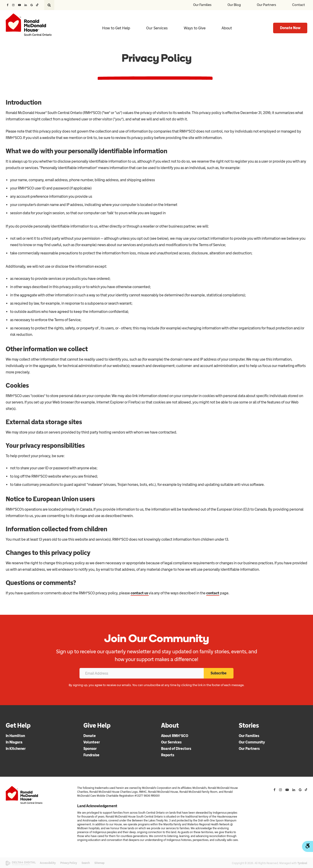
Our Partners (266, 5)
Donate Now (290, 28)
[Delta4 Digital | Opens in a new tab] (21, 863)
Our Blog (234, 5)
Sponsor (90, 749)
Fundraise (91, 755)
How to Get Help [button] (116, 28)
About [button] (227, 28)
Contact (299, 5)
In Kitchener (16, 749)
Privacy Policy (69, 863)
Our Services (171, 742)
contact (213, 593)
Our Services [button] (157, 28)
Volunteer (92, 742)
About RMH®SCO (175, 736)
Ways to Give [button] (195, 28)
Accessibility (48, 863)
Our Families (202, 5)
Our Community (252, 742)
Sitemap (99, 863)
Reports (168, 755)
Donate (90, 736)
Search (86, 863)
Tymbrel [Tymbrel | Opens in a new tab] (302, 863)
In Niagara (14, 742)
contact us (140, 593)
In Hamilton (15, 736)
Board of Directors (176, 749)
